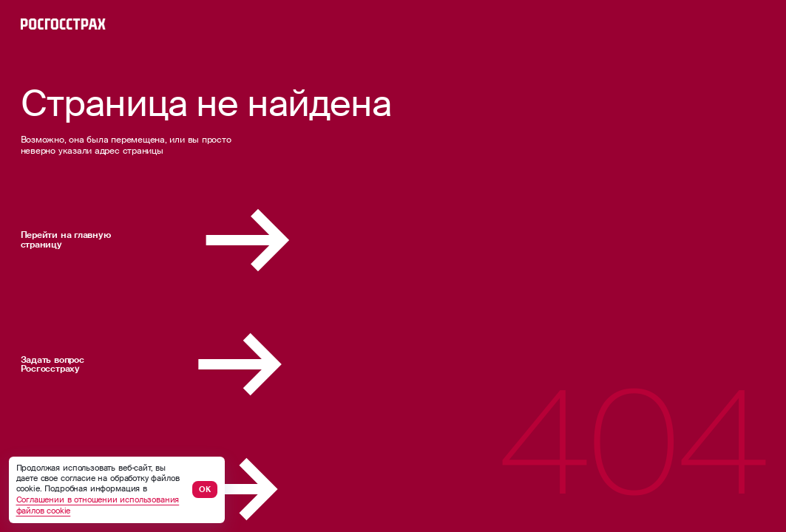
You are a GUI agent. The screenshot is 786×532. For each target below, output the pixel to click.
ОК (205, 490)
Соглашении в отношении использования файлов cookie (98, 505)
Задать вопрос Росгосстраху (194, 364)
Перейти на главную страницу (199, 240)
